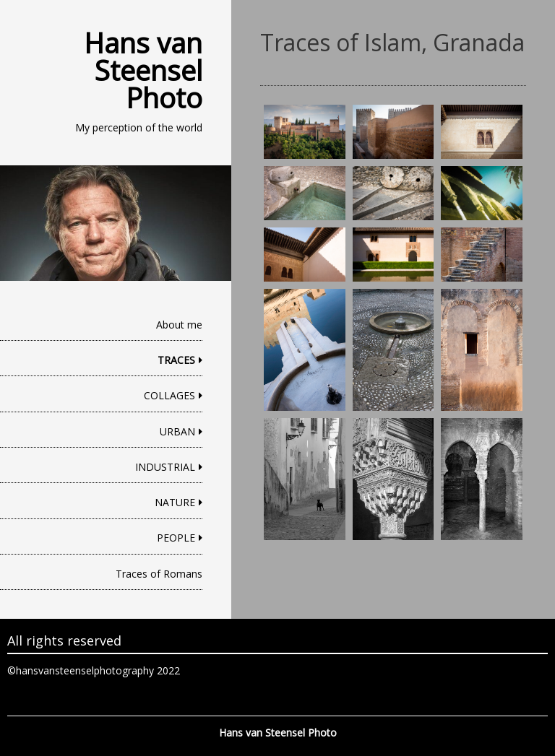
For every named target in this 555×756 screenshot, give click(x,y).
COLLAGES (169, 395)
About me (179, 325)
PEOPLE (176, 538)
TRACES (176, 360)
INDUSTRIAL (165, 467)
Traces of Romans (159, 574)
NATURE (175, 502)
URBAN (177, 431)
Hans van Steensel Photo (143, 70)
